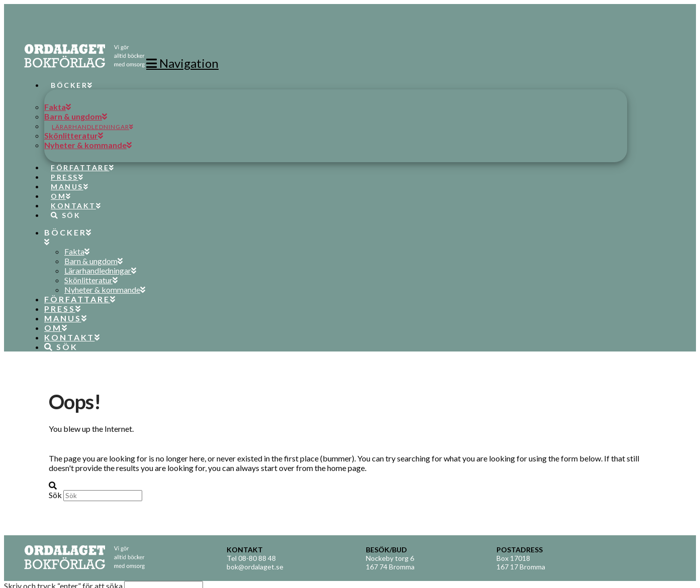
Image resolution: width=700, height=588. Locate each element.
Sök (55, 495)
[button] (182, 63)
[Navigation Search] (62, 206)
